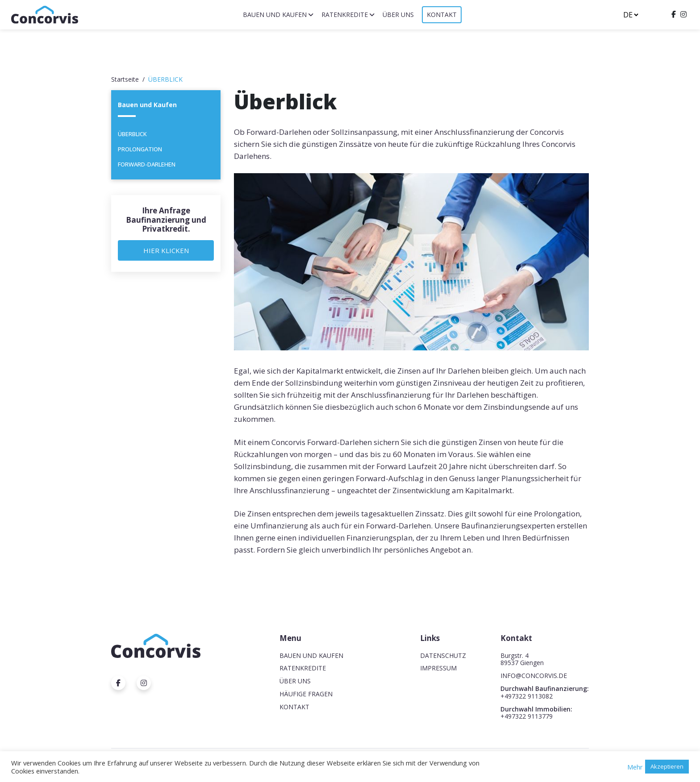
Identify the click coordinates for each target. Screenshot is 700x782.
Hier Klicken (166, 250)
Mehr (635, 767)
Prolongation (140, 149)
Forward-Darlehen (147, 164)
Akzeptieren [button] (667, 766)
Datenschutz (443, 655)
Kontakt (442, 15)
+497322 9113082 (527, 696)
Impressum (438, 668)
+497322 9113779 (527, 716)
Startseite (125, 79)
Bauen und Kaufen (275, 15)
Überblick (132, 134)
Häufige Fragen (306, 694)
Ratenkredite (345, 15)
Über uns (398, 15)
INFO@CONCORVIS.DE (534, 676)
